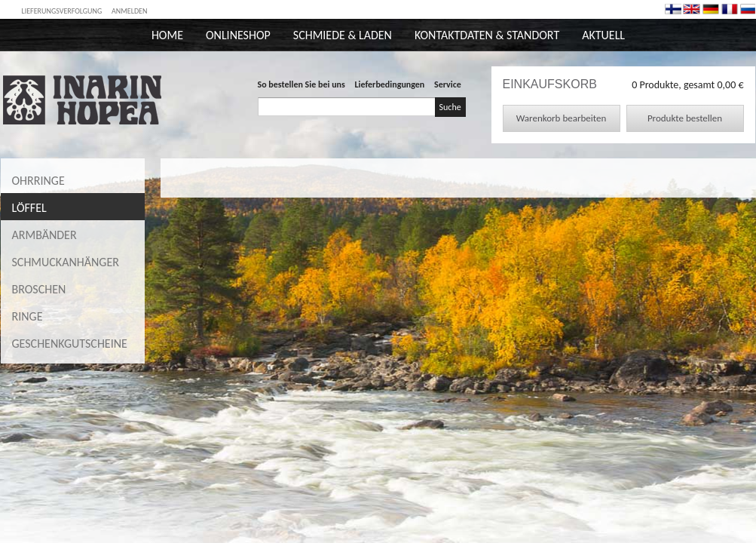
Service (448, 84)
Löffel (29, 208)
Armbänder (44, 235)
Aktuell (603, 35)
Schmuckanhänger (66, 262)
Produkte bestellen (685, 118)
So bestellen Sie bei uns (301, 84)
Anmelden (129, 11)
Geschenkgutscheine (70, 344)
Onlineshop (238, 35)
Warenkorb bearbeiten (561, 118)
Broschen (39, 289)
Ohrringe (38, 181)
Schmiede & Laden (343, 35)
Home (167, 35)
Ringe (28, 316)
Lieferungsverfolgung (62, 11)
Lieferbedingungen (390, 84)
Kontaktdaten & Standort (487, 35)
